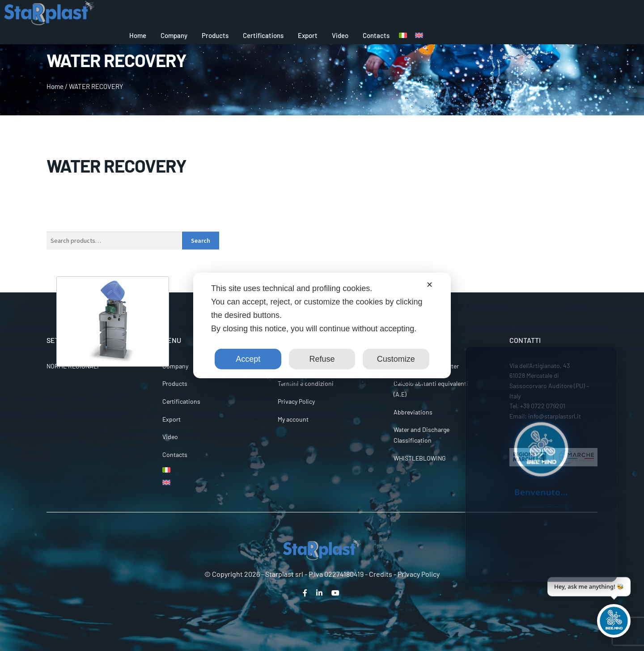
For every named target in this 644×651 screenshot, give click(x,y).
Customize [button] (396, 359)
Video (340, 35)
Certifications (263, 35)
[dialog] (322, 325)
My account (293, 419)
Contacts (376, 35)
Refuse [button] (322, 359)
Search (201, 241)
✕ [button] (430, 285)
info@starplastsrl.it (555, 416)
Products (215, 35)
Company (174, 35)
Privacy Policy (296, 401)
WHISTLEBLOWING (420, 458)
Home (138, 35)
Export (308, 35)
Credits (381, 574)
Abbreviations (413, 412)
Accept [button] (248, 359)
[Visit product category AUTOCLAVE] (113, 331)
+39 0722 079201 (543, 406)
